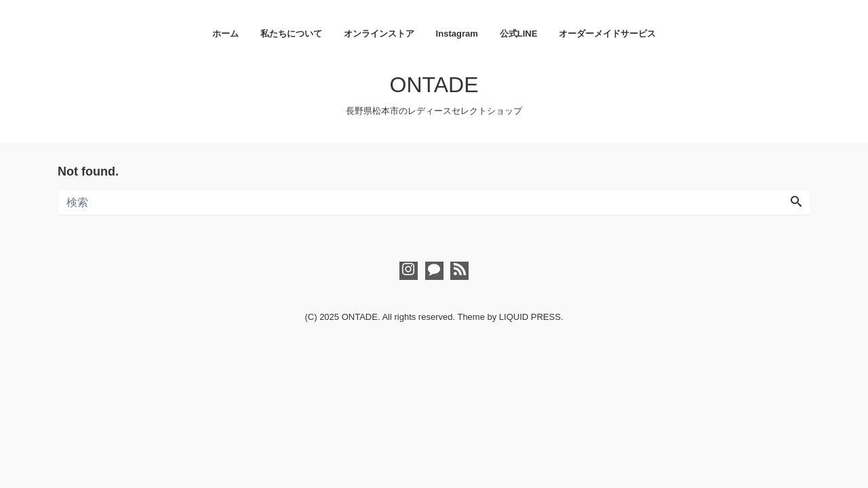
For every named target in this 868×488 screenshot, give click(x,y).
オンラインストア (379, 34)
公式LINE (519, 34)
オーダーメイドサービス (607, 34)
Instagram (457, 34)
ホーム (225, 34)
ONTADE (434, 85)
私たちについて (291, 34)
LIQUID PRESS (530, 317)
